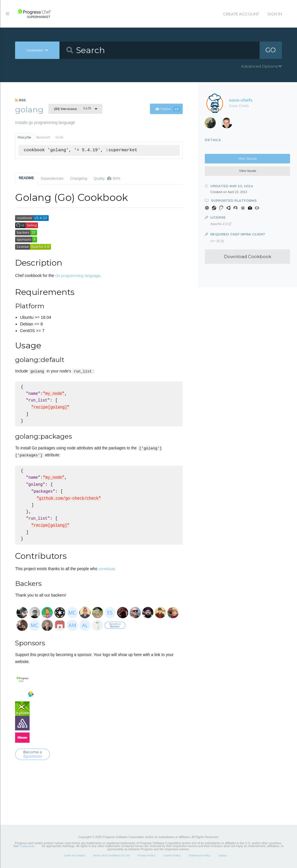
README (27, 178)
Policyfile (24, 137)
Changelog (79, 179)
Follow (168, 109)
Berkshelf (43, 137)
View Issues (248, 171)
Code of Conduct (74, 855)
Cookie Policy (172, 855)
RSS (20, 100)
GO (271, 50)
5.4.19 (72, 109)
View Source (247, 159)
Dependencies (52, 179)
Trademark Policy (199, 855)
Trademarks (27, 846)
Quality (107, 178)
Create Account (241, 14)
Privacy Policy (146, 855)
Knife (59, 137)
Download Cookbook (248, 256)
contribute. (107, 569)
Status (222, 855)
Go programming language (78, 276)
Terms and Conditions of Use (111, 855)
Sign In (275, 14)
